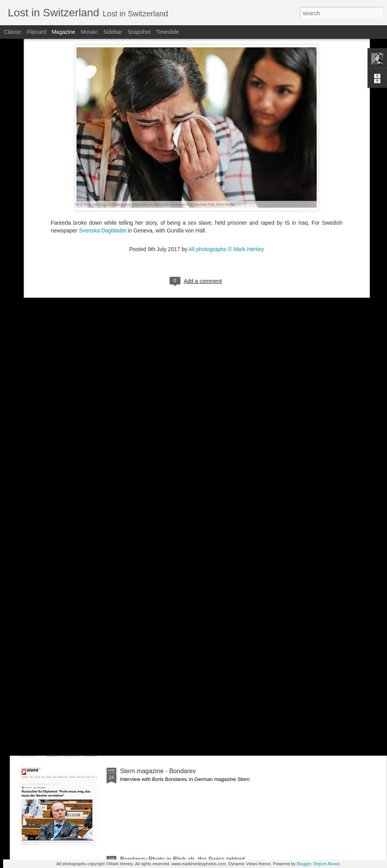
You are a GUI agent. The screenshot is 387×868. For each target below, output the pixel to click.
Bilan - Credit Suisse (148, 595)
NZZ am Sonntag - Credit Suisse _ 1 (170, 683)
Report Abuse (327, 864)
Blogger (304, 864)
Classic (13, 32)
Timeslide (167, 32)
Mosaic (89, 32)
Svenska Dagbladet (102, 152)
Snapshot (139, 32)
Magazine (64, 32)
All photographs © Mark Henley (226, 171)
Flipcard (37, 32)
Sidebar (113, 32)
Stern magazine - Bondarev (158, 771)
